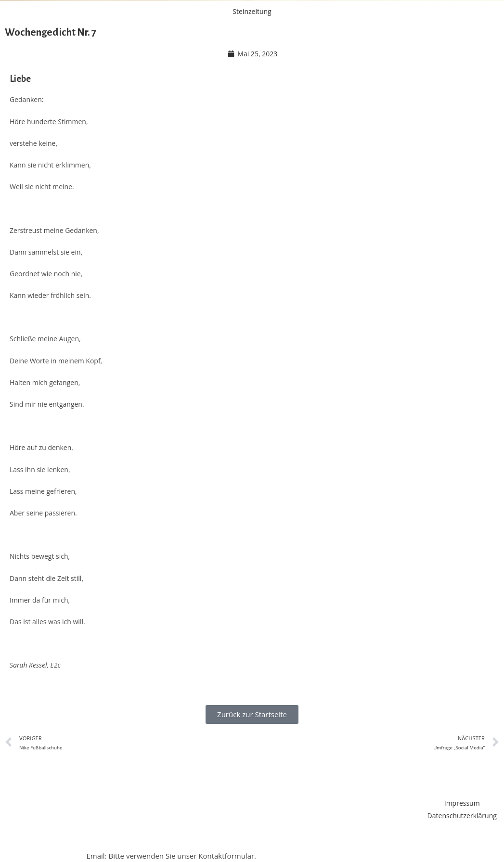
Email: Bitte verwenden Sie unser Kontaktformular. (171, 856)
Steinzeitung (252, 11)
